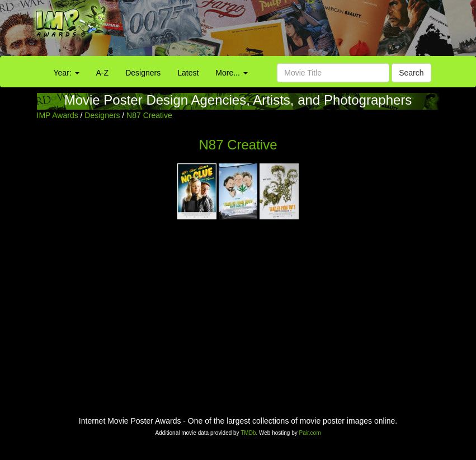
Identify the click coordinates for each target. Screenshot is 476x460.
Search (411, 73)
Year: (67, 73)
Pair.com (310, 433)
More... (231, 73)
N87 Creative (149, 115)
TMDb (248, 433)
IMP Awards (58, 115)
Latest (188, 73)
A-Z (103, 73)
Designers (143, 73)
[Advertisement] (298, 31)
